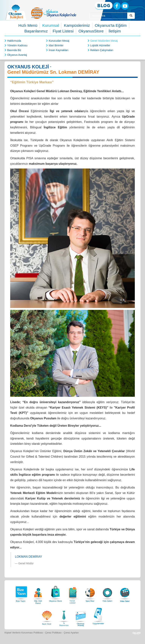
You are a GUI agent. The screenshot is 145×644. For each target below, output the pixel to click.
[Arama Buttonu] (131, 16)
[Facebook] (117, 6)
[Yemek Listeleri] (73, 593)
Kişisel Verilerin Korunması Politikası (24, 633)
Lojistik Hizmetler (100, 45)
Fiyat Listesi (63, 31)
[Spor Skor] (90, 593)
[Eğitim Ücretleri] (47, 616)
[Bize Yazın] (21, 593)
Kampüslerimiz (77, 25)
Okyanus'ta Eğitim (111, 25)
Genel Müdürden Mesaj (104, 41)
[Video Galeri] (125, 593)
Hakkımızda (14, 41)
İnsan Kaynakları (59, 50)
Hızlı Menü (28, 25)
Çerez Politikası (53, 633)
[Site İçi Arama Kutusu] (108, 16)
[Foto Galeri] (107, 593)
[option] (54, 13)
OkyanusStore (91, 31)
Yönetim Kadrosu (17, 45)
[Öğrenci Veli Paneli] (38, 593)
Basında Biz (14, 50)
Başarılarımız (36, 31)
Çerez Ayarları (71, 633)
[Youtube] (125, 6)
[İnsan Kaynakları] (64, 616)
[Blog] (104, 6)
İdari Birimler (56, 45)
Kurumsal (51, 25)
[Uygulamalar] (98, 616)
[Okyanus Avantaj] (81, 616)
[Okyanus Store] (56, 593)
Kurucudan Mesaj (59, 41)
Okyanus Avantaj (17, 55)
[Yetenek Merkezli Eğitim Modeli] (54, 13)
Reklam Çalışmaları (102, 50)
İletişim (115, 31)
